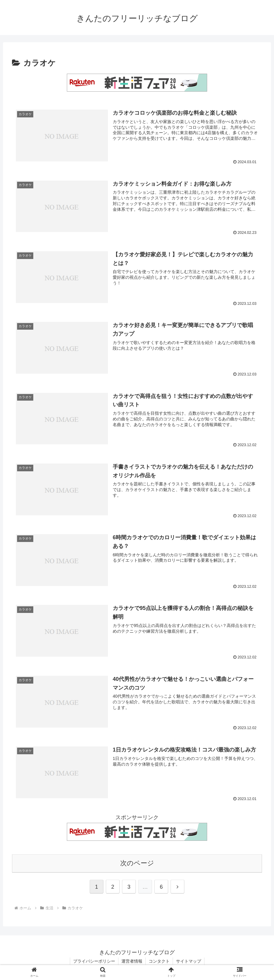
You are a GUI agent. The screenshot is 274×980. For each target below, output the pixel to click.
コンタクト (159, 961)
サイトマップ (189, 961)
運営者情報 (132, 961)
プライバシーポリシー (94, 961)
